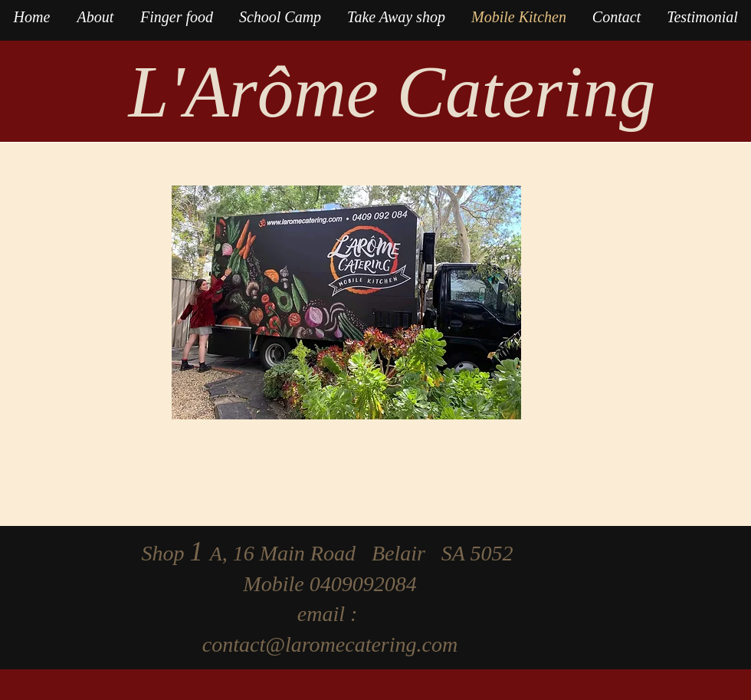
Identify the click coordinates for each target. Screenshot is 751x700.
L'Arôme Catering (392, 92)
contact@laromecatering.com (330, 644)
